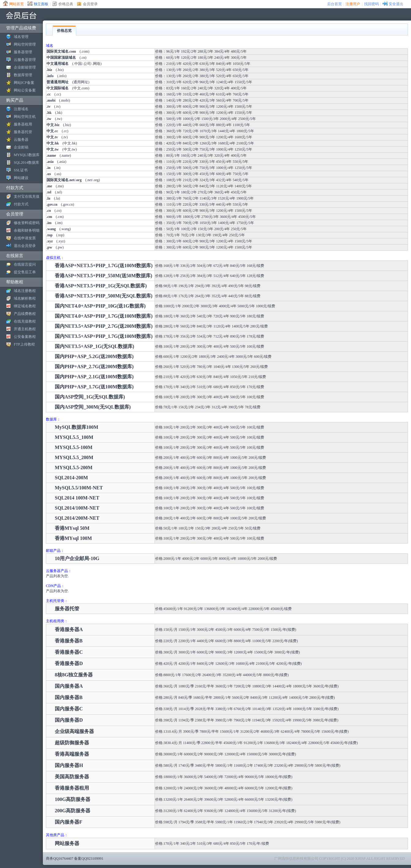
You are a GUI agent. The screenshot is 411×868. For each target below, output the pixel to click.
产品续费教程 (25, 314)
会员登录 (90, 4)
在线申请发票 (25, 238)
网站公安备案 (25, 90)
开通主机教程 (25, 329)
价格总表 (66, 4)
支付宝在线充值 (27, 196)
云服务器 (21, 140)
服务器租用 (23, 124)
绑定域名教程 (25, 306)
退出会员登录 (25, 246)
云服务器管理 (25, 60)
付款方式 (21, 204)
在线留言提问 (25, 264)
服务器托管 (23, 132)
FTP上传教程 (24, 344)
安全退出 (396, 4)
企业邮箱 (21, 147)
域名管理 (21, 37)
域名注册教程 (25, 291)
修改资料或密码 (27, 223)
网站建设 (21, 178)
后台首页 (334, 4)
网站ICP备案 (24, 83)
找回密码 (372, 4)
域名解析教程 (25, 298)
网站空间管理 (25, 44)
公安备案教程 (25, 337)
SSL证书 (21, 170)
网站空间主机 (25, 117)
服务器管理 (23, 52)
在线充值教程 (25, 321)
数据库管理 (23, 75)
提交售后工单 (25, 272)
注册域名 (21, 109)
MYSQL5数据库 (27, 155)
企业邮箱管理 (25, 67)
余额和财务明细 (27, 230)
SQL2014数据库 (26, 163)
